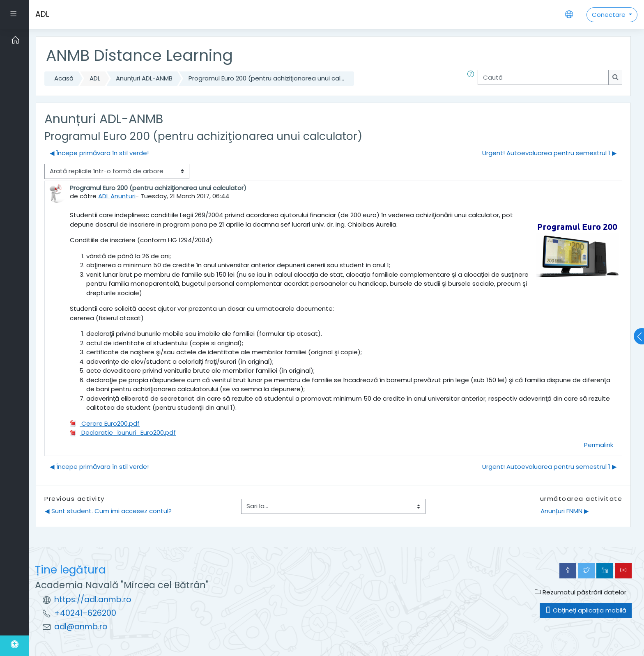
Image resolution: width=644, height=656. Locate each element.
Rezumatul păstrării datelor (581, 592)
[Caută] (543, 77)
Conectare (609, 15)
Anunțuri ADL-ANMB (144, 78)
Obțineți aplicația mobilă (586, 610)
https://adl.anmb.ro (93, 600)
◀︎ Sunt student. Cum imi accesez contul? (108, 511)
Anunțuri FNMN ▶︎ (565, 511)
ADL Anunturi (117, 196)
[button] (472, 79)
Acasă (64, 78)
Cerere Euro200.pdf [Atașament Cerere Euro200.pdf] (105, 423)
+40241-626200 (85, 613)
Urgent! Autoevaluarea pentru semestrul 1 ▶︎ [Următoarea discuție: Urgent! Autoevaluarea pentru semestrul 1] (550, 153)
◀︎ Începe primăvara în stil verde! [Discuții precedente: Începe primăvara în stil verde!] (99, 153)
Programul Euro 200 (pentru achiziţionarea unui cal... (266, 78)
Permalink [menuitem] (599, 445)
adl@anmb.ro (81, 627)
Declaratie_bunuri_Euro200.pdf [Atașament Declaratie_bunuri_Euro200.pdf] (123, 432)
